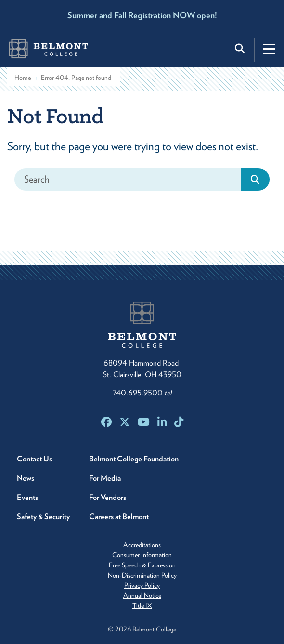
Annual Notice (142, 595)
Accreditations (142, 545)
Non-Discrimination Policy (142, 575)
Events (27, 497)
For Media (105, 478)
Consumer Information (142, 555)
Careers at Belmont (119, 517)
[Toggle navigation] (269, 49)
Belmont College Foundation (134, 459)
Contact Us (34, 459)
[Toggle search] (241, 49)
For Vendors (108, 497)
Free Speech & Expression (142, 565)
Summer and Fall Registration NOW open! (142, 15)
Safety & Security (43, 517)
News (26, 478)
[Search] (128, 179)
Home (23, 78)
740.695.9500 (142, 393)
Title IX (142, 605)
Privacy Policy (142, 585)
